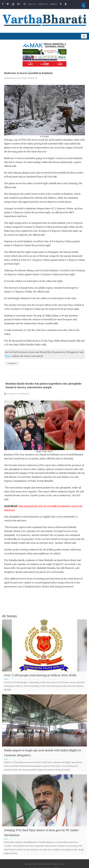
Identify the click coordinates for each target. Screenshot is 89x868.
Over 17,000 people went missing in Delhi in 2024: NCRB (40, 675)
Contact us (43, 4)
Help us (9, 356)
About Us (32, 4)
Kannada (53, 4)
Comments (12, 363)
